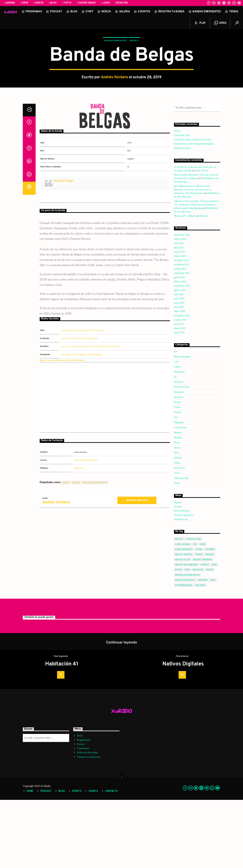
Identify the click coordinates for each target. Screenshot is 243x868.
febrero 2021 (180, 350)
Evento (177, 475)
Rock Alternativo (95, 551)
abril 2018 (179, 392)
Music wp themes (187, 633)
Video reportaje (181, 546)
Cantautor (193, 607)
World (177, 551)
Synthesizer (184, 653)
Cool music (183, 612)
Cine (176, 430)
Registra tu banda (171, 12)
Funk (199, 617)
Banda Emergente (115, 74)
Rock (76, 551)
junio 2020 (179, 367)
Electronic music (182, 455)
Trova (177, 541)
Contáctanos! (86, 3)
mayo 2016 (179, 401)
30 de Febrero (202, 239)
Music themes (203, 628)
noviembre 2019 (182, 384)
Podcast (56, 12)
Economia (179, 450)
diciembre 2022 (181, 328)
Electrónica (184, 617)
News (177, 521)
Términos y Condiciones (89, 825)
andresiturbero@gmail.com (86, 528)
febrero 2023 (180, 324)
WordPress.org (181, 587)
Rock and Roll (185, 648)
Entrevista (179, 465)
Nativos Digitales (183, 732)
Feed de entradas (182, 579)
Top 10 (66, 3)
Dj (195, 612)
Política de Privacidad (87, 821)
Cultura (178, 435)
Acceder (178, 575)
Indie (65, 551)
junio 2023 (179, 311)
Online (177, 531)
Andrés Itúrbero (115, 111)
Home (80, 804)
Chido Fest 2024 (182, 203)
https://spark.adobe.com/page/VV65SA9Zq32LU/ (83, 399)
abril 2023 (179, 316)
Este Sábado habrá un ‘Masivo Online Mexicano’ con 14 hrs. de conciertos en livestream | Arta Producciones (193, 258)
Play (200, 23)
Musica (134, 74)
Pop (214, 633)
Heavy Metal (184, 622)
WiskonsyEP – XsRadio (185, 284)
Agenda (9, 3)
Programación (84, 808)
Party (205, 633)
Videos (38, 3)
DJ (175, 445)
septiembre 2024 (182, 303)
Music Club (183, 628)
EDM (202, 612)
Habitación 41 (62, 732)
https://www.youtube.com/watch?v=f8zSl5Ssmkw (63, 428)
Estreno (178, 470)
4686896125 (79, 536)
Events (77, 859)
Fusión (210, 617)
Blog (52, 3)
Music (177, 511)
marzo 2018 (180, 396)
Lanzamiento (180, 496)
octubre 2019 (180, 388)
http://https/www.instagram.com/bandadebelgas (82, 423)
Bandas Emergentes (207, 12)
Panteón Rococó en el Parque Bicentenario (194, 212)
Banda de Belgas (64, 249)
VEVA (177, 199)
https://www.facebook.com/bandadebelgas (80, 406)
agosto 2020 (180, 358)
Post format (179, 536)
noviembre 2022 (182, 333)
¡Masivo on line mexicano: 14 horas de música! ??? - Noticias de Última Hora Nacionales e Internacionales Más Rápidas (197, 273)
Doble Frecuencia (182, 216)
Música (106, 12)
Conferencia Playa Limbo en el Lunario (193, 208)
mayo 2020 (179, 371)
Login (105, 3)
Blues (179, 607)
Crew (24, 3)
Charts (93, 859)
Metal (210, 622)
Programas (34, 12)
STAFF (89, 12)
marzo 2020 (180, 379)
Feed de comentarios (184, 583)
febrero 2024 (180, 307)
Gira (176, 485)
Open (220, 23)
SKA (213, 648)
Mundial (178, 506)
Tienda (234, 12)
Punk (179, 638)
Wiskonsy (204, 284)
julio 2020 (179, 362)
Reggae (198, 638)
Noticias (178, 526)
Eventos (144, 12)
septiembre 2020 (182, 354)
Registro (121, 3)
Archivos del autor (137, 568)
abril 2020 (179, 375)
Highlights (179, 490)
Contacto (111, 859)
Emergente (179, 460)
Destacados (179, 440)
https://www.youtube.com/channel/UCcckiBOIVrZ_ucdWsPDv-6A (91, 415)
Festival (178, 480)
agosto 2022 (180, 345)
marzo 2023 (180, 320)
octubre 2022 (180, 337)
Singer (203, 648)
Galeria (125, 12)
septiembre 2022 (182, 341)
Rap (187, 638)
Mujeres (178, 501)
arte (176, 420)
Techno (200, 653)
